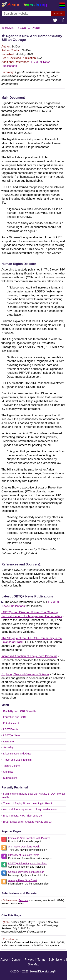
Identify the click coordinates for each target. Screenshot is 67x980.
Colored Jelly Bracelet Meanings (26, 872)
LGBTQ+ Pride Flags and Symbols (27, 863)
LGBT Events (11, 729)
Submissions (10, 778)
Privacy (29, 960)
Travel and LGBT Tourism (17, 760)
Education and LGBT (15, 717)
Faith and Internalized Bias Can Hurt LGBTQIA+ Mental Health (33, 796)
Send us (23, 900)
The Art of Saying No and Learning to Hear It (28, 803)
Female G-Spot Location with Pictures (29, 838)
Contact (16, 960)
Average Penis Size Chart (23, 880)
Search (58, 14)
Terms (41, 960)
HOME (9, 28)
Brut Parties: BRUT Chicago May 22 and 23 (27, 822)
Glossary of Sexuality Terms (24, 855)
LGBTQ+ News (12, 735)
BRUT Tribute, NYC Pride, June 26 (23, 816)
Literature (8, 742)
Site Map (8, 772)
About (4, 960)
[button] (55, 21)
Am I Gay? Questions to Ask (24, 847)
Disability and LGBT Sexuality (20, 711)
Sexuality (8, 747)
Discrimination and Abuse (17, 754)
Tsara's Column (12, 766)
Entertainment (11, 723)
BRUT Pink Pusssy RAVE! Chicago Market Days (30, 810)
